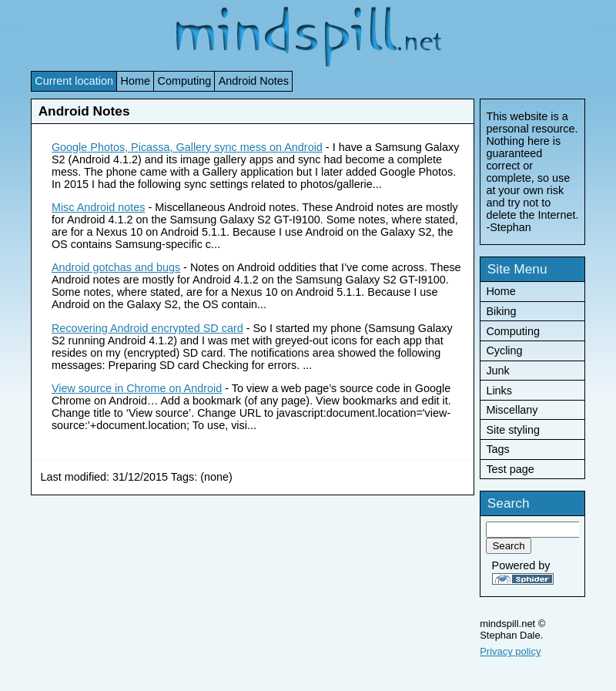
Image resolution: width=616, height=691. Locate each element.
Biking (501, 311)
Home (136, 81)
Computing (185, 81)
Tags (497, 449)
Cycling (504, 351)
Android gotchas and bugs (116, 267)
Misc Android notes (99, 207)
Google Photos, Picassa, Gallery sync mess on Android (187, 147)
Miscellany (512, 410)
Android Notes (254, 81)
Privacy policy (510, 651)
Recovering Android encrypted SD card (147, 328)
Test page (510, 469)
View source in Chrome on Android (137, 388)
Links (499, 391)
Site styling (513, 430)
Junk (497, 371)
